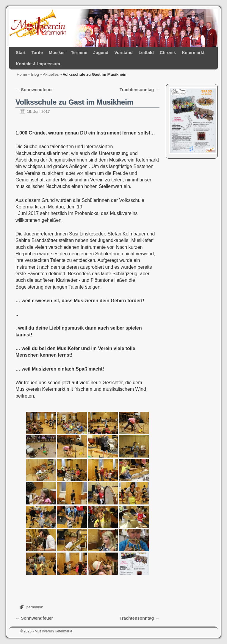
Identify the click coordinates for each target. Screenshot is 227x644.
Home (22, 74)
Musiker (57, 53)
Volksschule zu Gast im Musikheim (74, 102)
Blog (35, 74)
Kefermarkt (193, 53)
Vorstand (123, 53)
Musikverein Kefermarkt (54, 631)
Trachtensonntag (140, 90)
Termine (79, 53)
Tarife (37, 53)
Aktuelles (51, 74)
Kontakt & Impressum (38, 64)
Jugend (101, 53)
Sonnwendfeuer (34, 90)
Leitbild (146, 53)
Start (21, 53)
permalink (35, 607)
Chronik (168, 53)
